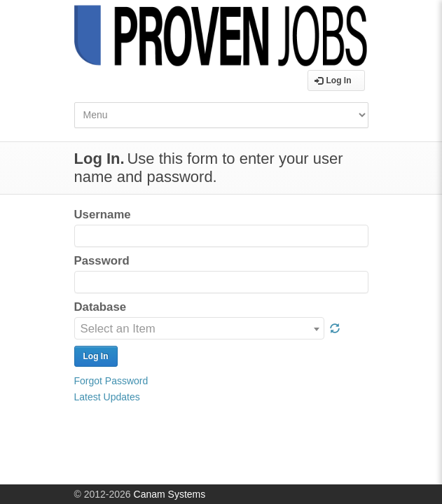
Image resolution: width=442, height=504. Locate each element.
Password (102, 261)
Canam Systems (170, 494)
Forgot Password (111, 381)
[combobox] (199, 328)
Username (103, 215)
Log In (333, 80)
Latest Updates (107, 397)
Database (101, 307)
